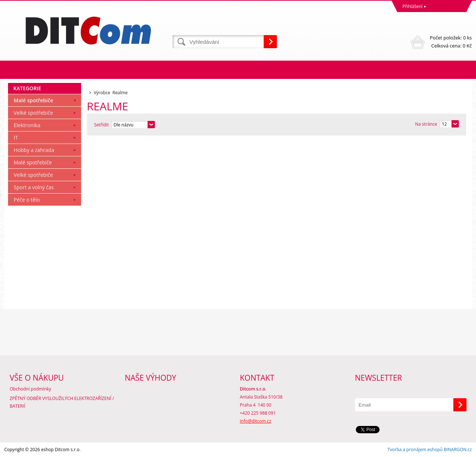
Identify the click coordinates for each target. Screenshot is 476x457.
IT (16, 138)
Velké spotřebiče (34, 113)
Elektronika (27, 125)
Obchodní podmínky (31, 389)
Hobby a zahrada (34, 150)
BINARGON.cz (458, 450)
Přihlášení (413, 6)
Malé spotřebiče (34, 100)
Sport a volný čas (34, 187)
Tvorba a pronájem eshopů (415, 450)
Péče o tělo (27, 200)
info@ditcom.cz (256, 421)
